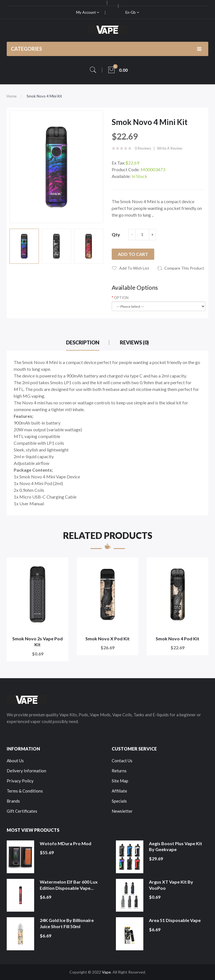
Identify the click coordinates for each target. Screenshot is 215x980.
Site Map (120, 781)
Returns (119, 771)
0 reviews (143, 148)
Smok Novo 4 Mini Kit (44, 96)
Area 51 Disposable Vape (175, 920)
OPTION (121, 298)
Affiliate (119, 791)
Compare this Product (184, 268)
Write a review (170, 148)
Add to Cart (133, 254)
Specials (119, 801)
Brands (13, 801)
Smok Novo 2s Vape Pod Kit (38, 642)
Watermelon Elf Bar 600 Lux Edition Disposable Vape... (69, 885)
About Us (15, 761)
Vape (106, 972)
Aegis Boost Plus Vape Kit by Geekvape (176, 846)
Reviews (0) (134, 342)
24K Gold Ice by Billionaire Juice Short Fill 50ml (67, 923)
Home (12, 96)
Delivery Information (26, 771)
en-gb (132, 12)
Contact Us (122, 761)
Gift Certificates (22, 811)
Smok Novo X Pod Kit (107, 639)
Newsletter (122, 811)
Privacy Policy (20, 781)
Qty (116, 234)
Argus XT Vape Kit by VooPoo (171, 885)
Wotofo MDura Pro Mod (66, 843)
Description (83, 342)
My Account (88, 12)
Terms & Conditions (25, 791)
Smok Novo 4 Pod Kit (177, 639)
